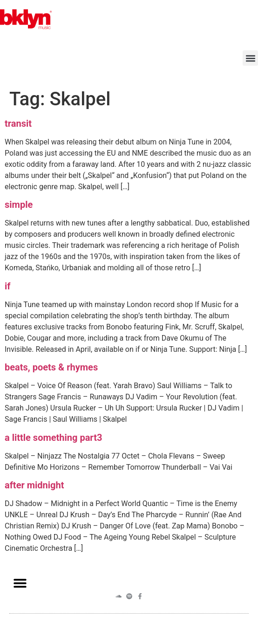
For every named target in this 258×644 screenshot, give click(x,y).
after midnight (34, 485)
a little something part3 (53, 438)
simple (19, 205)
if (7, 286)
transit (18, 123)
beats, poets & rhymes (51, 367)
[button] (250, 58)
